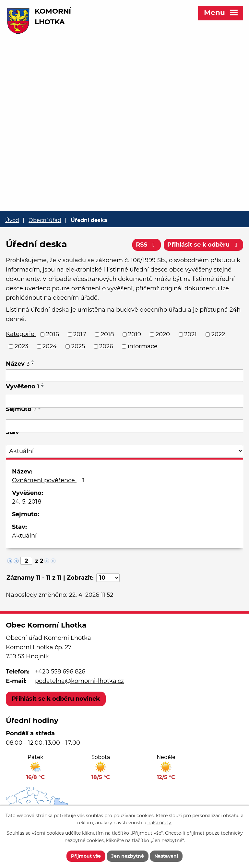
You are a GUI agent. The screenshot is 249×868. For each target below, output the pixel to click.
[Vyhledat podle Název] (124, 376)
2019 (135, 334)
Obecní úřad (45, 220)
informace (143, 346)
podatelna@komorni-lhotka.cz (79, 681)
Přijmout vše (86, 856)
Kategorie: (21, 334)
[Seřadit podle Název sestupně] (33, 363)
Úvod (12, 220)
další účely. (160, 823)
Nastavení (166, 856)
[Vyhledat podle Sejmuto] (124, 426)
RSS (147, 245)
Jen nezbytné (128, 856)
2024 (50, 346)
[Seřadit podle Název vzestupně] (33, 361)
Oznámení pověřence (49, 480)
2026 (106, 346)
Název (18, 364)
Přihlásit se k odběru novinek (56, 699)
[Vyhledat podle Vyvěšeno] (124, 401)
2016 (53, 334)
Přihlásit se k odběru (204, 245)
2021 (190, 334)
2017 (80, 334)
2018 (107, 334)
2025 (78, 346)
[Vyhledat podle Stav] (124, 451)
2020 (163, 334)
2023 (21, 346)
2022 (218, 334)
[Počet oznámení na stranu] (108, 578)
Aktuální (24, 536)
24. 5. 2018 (27, 502)
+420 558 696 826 (60, 672)
